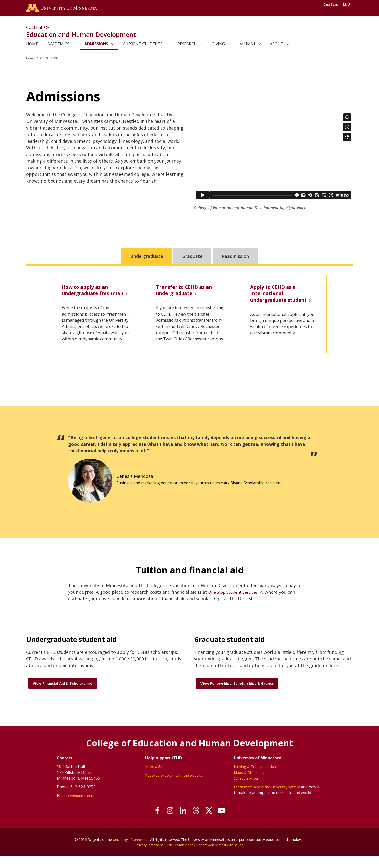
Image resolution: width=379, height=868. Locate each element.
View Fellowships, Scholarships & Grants (237, 695)
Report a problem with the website (175, 787)
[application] (274, 158)
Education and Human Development (81, 36)
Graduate (192, 258)
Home (31, 60)
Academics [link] (58, 46)
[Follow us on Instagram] (165, 823)
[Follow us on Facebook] (148, 823)
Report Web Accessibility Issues (223, 856)
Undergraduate (147, 258)
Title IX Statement (179, 856)
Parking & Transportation (259, 778)
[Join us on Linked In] (181, 823)
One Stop (331, 4)
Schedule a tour (250, 789)
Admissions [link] (96, 46)
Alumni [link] (247, 46)
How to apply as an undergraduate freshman (88, 297)
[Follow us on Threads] (198, 823)
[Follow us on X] (214, 823)
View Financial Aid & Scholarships (63, 695)
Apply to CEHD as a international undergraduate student (276, 301)
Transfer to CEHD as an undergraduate (188, 293)
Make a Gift (154, 778)
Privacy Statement (145, 856)
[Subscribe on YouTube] (231, 823)
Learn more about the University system (272, 798)
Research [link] (187, 46)
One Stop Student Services (236, 603)
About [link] (276, 46)
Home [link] (32, 46)
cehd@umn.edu (76, 807)
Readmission (235, 258)
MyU (348, 4)
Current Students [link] (143, 46)
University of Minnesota (131, 851)
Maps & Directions (252, 784)
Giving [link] (218, 46)
